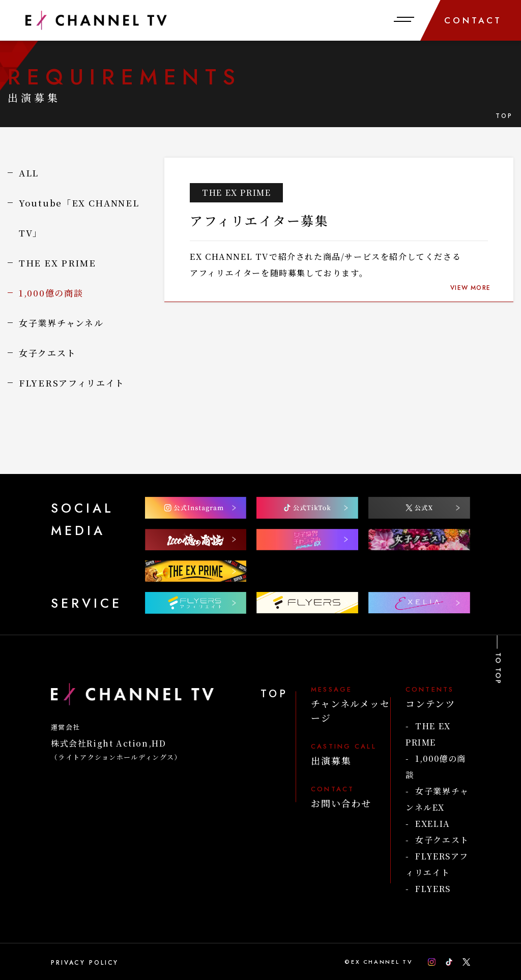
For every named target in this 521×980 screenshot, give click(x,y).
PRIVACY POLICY (85, 963)
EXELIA (433, 824)
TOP (504, 116)
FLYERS (433, 889)
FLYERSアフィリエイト (72, 383)
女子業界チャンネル (61, 323)
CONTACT (473, 20)
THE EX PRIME (57, 263)
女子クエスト (47, 353)
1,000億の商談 (51, 293)
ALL (29, 173)
